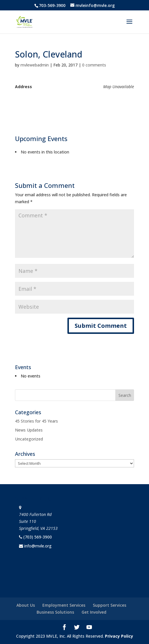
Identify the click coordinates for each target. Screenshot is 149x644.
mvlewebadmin (35, 65)
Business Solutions (55, 612)
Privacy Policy (119, 636)
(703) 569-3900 (38, 537)
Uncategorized (29, 439)
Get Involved (94, 612)
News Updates (29, 430)
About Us (26, 605)
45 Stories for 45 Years (36, 421)
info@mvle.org (38, 546)
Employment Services (64, 605)
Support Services (110, 605)
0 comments (94, 65)
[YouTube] (89, 628)
